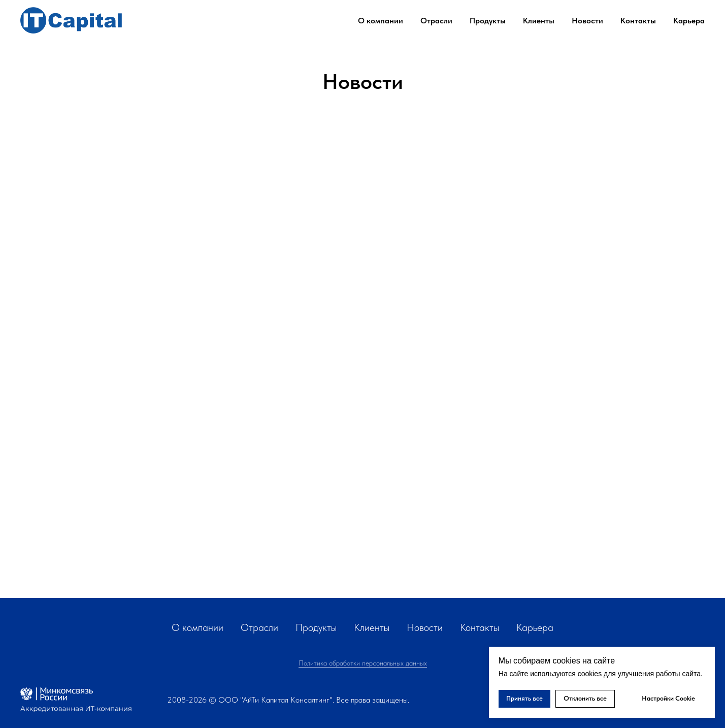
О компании (197, 627)
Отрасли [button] (436, 21)
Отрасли (259, 627)
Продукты (488, 21)
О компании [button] (381, 21)
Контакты (638, 21)
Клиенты (539, 21)
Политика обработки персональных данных (363, 663)
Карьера (689, 21)
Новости (587, 21)
